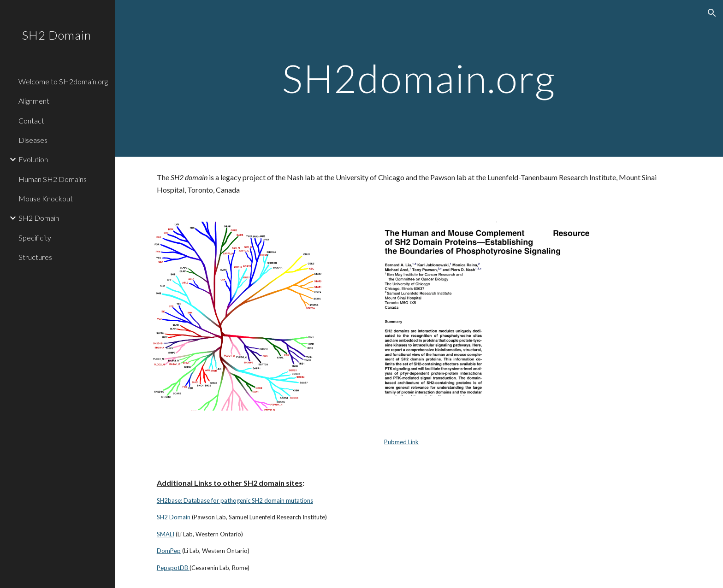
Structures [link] (35, 257)
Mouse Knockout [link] (46, 198)
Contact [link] (31, 121)
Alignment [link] (34, 101)
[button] (712, 13)
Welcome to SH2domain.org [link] (63, 81)
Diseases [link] (33, 140)
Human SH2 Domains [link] (53, 179)
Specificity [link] (35, 238)
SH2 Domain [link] (39, 218)
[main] (419, 78)
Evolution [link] (33, 159)
